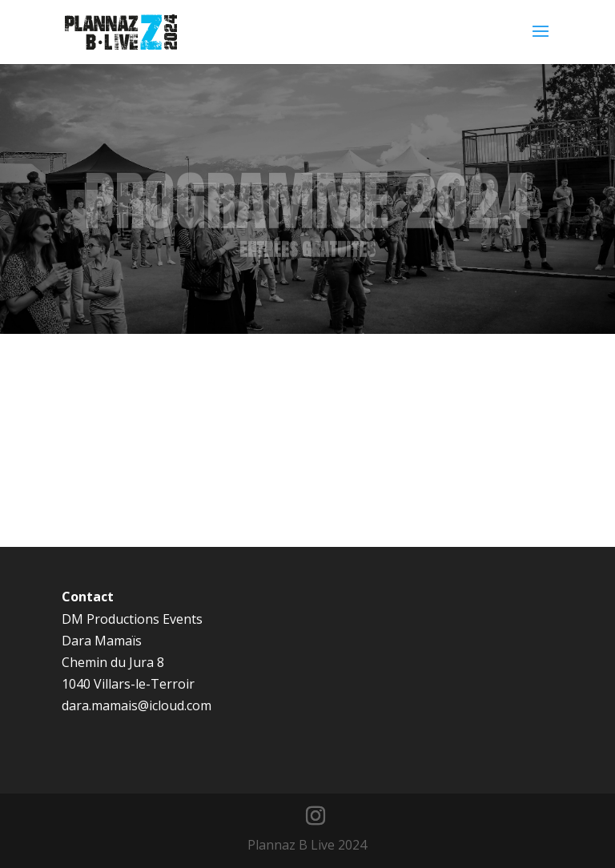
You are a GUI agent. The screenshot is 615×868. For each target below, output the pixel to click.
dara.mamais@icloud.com (137, 705)
